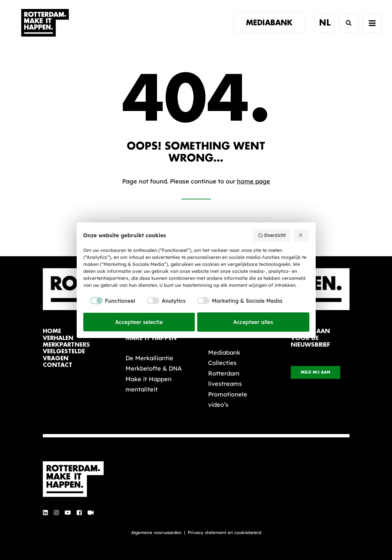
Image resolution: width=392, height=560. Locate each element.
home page (254, 181)
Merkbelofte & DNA (154, 368)
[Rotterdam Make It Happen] (45, 29)
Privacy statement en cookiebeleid (225, 532)
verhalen (58, 338)
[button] (45, 513)
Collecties (222, 363)
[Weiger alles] (301, 235)
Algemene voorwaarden (156, 532)
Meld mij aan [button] (315, 372)
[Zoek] (346, 29)
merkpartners (66, 345)
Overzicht (272, 235)
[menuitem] (272, 29)
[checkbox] (109, 301)
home (52, 331)
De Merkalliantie (149, 358)
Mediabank (224, 352)
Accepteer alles (253, 322)
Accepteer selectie (139, 322)
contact (58, 365)
